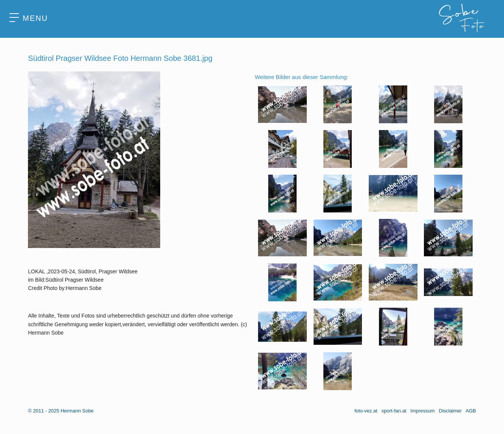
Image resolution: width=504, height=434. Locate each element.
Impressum (422, 411)
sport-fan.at (394, 411)
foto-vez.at (366, 411)
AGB (471, 411)
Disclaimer (451, 411)
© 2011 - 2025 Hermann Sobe (61, 411)
